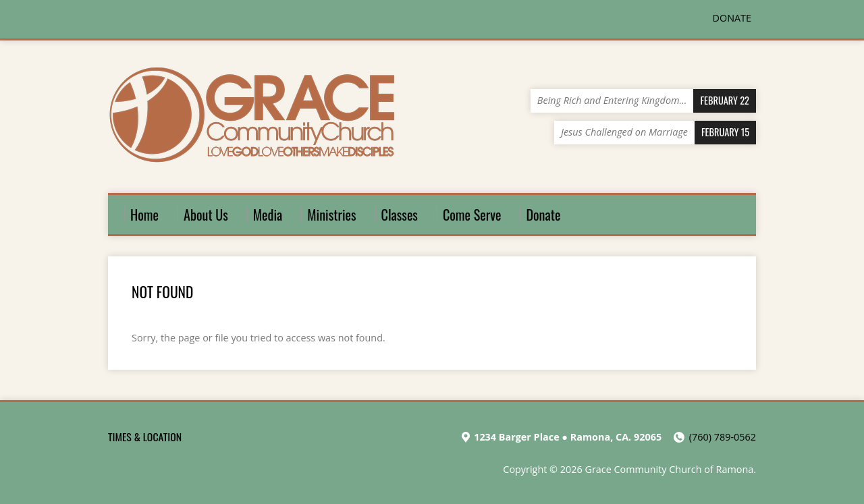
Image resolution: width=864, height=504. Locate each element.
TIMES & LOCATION (145, 437)
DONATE (732, 18)
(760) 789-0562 (723, 437)
